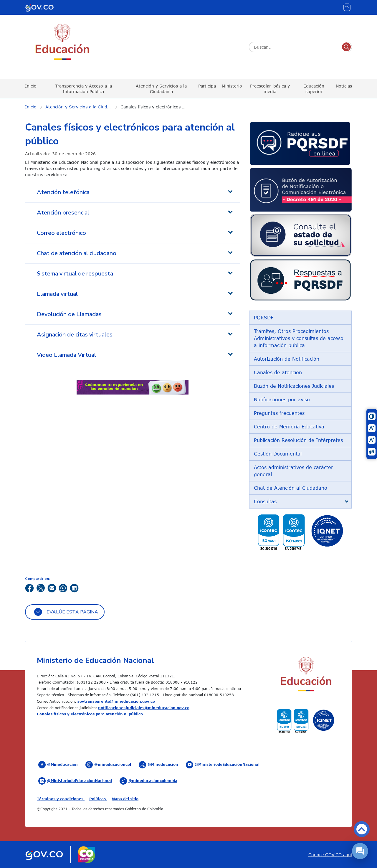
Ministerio (232, 86)
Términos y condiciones (61, 799)
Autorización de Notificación (287, 359)
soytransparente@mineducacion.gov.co (116, 701)
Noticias (344, 86)
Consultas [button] (265, 501)
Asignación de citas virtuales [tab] (75, 335)
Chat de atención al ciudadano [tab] (77, 253)
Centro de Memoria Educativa (289, 427)
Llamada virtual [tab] (57, 294)
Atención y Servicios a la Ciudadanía (161, 89)
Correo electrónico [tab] (61, 233)
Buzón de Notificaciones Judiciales (294, 386)
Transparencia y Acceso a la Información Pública (83, 89)
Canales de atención (278, 372)
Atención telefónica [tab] (63, 192)
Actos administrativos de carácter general (294, 471)
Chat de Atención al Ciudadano (291, 488)
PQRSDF (264, 318)
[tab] (300, 501)
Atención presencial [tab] (63, 213)
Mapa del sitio (125, 799)
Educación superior (314, 89)
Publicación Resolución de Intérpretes (298, 440)
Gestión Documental (278, 454)
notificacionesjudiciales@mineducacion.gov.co (144, 708)
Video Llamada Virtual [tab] (66, 355)
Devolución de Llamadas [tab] (69, 314)
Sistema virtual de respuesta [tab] (75, 274)
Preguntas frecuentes (279, 413)
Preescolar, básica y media (270, 89)
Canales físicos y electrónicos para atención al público (157, 107)
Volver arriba (362, 829)
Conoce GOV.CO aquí (330, 855)
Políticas (98, 799)
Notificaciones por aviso (282, 400)
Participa (207, 86)
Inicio (31, 86)
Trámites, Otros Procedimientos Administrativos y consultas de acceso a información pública (299, 338)
